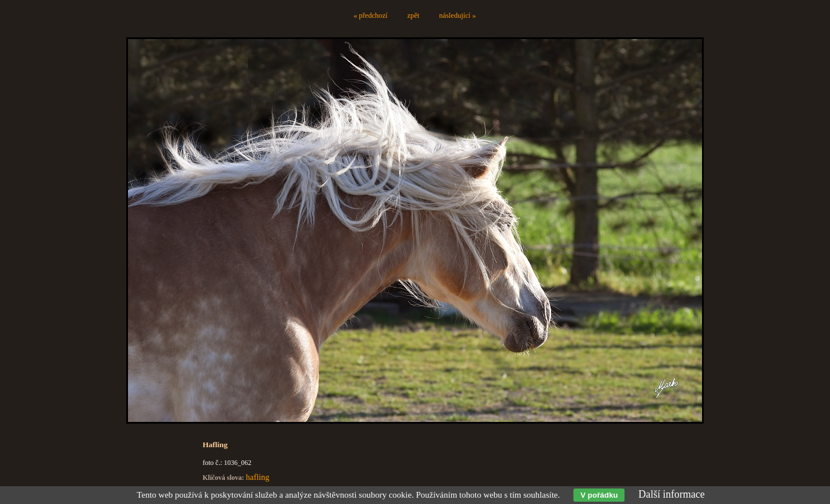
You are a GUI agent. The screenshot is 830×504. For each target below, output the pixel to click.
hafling (257, 477)
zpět (414, 15)
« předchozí (371, 15)
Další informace (671, 494)
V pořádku (599, 495)
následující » (457, 15)
